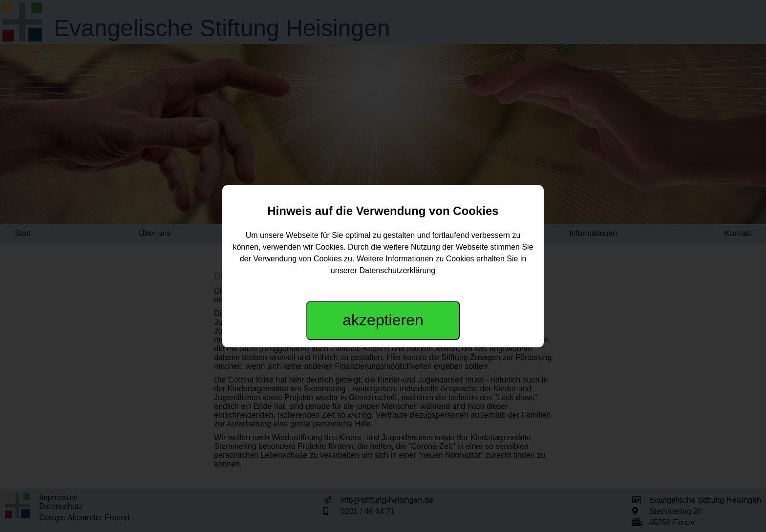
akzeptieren (383, 320)
